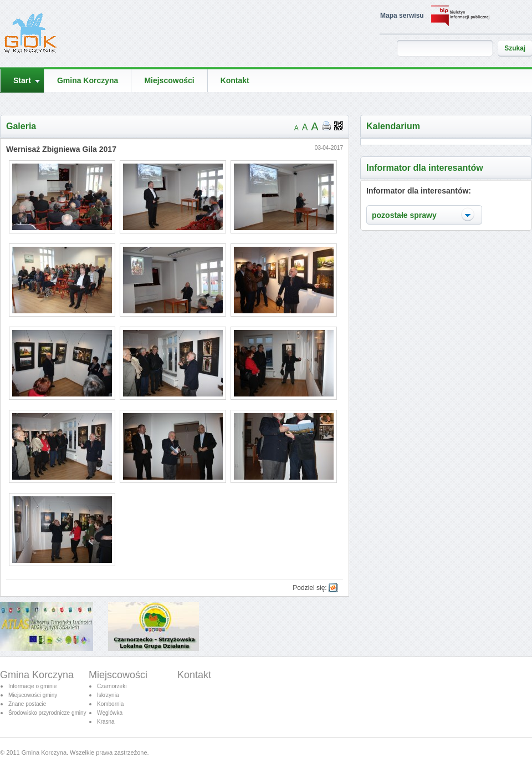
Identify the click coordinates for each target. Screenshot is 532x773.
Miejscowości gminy (33, 695)
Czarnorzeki (112, 686)
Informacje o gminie (32, 686)
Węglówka (110, 713)
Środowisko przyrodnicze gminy (47, 713)
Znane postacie (27, 704)
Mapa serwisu (402, 16)
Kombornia (110, 704)
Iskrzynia (108, 695)
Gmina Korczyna (37, 675)
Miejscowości (118, 675)
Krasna (106, 722)
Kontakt (194, 675)
